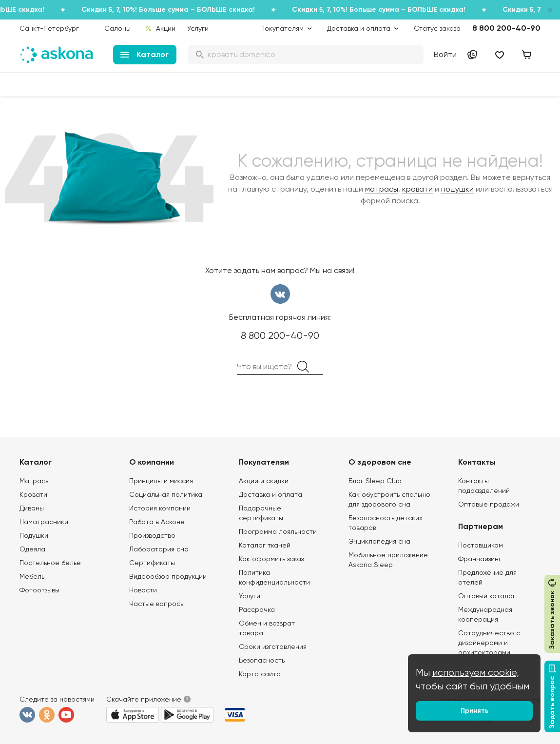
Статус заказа (437, 28)
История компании (160, 508)
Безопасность (262, 660)
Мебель (32, 576)
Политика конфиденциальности (274, 577)
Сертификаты (152, 563)
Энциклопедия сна (379, 541)
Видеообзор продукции (168, 576)
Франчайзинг (480, 559)
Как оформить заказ (271, 559)
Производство (152, 535)
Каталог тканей (265, 545)
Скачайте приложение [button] (144, 699)
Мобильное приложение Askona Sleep (388, 560)
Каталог (145, 54)
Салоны (117, 28)
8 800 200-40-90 (506, 28)
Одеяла (32, 549)
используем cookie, (476, 673)
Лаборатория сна (159, 549)
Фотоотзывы (39, 590)
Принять (474, 711)
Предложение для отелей (487, 577)
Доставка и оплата (270, 494)
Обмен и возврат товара (267, 628)
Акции (160, 28)
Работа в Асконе (157, 522)
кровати (417, 189)
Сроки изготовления (273, 646)
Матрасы (35, 481)
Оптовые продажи (489, 504)
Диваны (32, 508)
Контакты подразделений (484, 486)
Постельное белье (50, 563)
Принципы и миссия (161, 481)
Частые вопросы (157, 604)
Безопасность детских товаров (386, 523)
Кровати (33, 494)
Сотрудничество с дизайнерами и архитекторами (489, 643)
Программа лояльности (278, 531)
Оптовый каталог (487, 596)
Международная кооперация (485, 614)
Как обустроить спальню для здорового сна (389, 499)
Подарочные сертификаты (261, 513)
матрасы (382, 189)
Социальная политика (166, 494)
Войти (445, 54)
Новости (143, 590)
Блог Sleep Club (375, 481)
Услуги (198, 28)
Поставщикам (481, 545)
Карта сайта (260, 674)
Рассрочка (257, 609)
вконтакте (280, 294)
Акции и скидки (264, 481)
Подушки (34, 535)
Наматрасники (44, 522)
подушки (457, 189)
